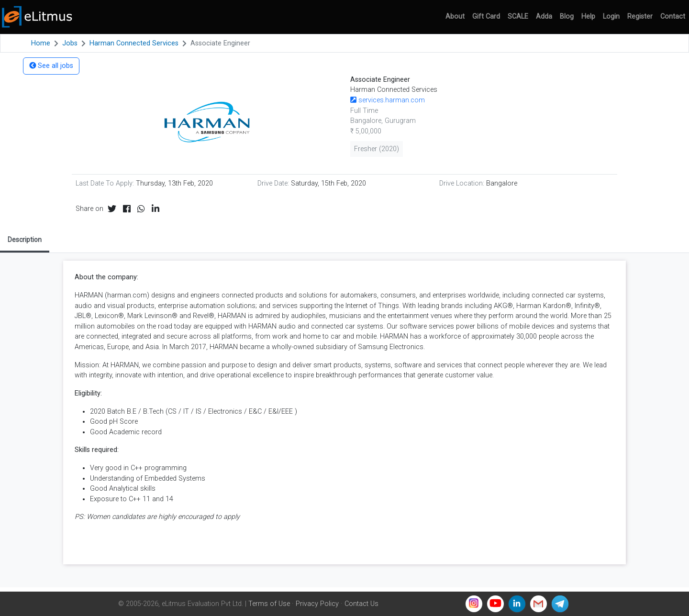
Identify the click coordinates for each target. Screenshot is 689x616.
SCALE (518, 16)
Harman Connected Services (134, 43)
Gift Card (486, 16)
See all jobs (51, 66)
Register (640, 16)
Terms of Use (269, 604)
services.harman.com (388, 100)
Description (25, 240)
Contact (673, 16)
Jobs (70, 43)
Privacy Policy (317, 604)
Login (611, 16)
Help (588, 16)
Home (41, 43)
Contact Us (361, 604)
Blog (567, 16)
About (455, 16)
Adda (544, 16)
